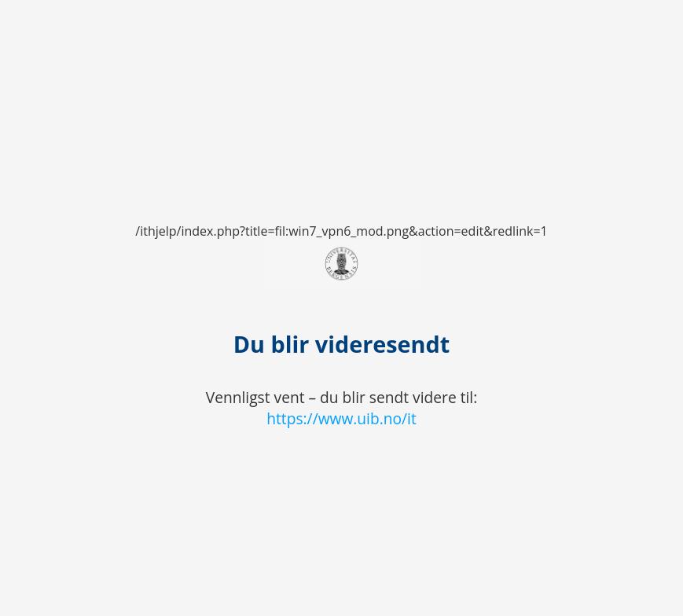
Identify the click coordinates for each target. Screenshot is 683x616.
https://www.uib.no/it (341, 418)
